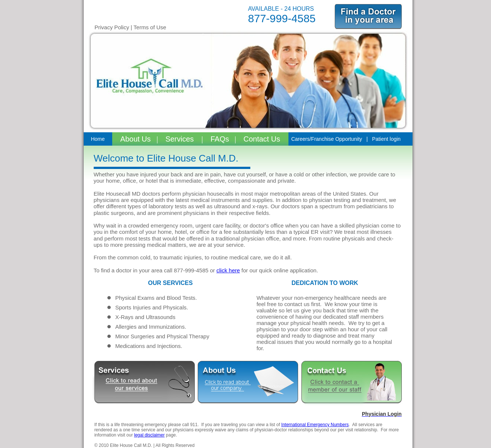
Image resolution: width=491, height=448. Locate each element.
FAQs (219, 139)
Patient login (386, 139)
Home (98, 139)
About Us (137, 139)
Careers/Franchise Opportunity (326, 139)
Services (181, 139)
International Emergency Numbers (315, 425)
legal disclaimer (149, 435)
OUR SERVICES (171, 283)
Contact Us (262, 139)
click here (228, 270)
